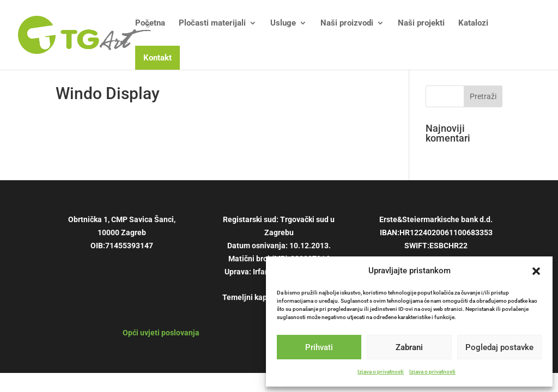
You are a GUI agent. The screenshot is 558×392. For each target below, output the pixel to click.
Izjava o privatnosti (381, 372)
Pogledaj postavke (499, 347)
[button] (536, 271)
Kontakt (157, 58)
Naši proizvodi (347, 23)
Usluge (283, 23)
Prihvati (319, 347)
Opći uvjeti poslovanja (161, 333)
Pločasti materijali (212, 23)
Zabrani (409, 347)
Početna (150, 23)
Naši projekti (421, 23)
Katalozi (473, 23)
